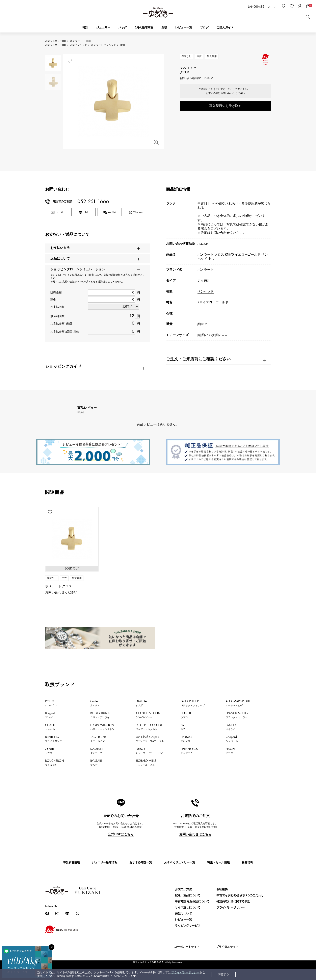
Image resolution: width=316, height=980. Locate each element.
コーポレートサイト (187, 947)
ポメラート (76, 41)
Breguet (50, 715)
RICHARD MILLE (146, 763)
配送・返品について (188, 895)
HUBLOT (186, 715)
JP (270, 7)
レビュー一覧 (183, 920)
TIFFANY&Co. (189, 751)
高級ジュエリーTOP (56, 41)
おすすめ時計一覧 (141, 862)
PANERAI (232, 727)
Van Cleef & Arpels (150, 739)
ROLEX (51, 703)
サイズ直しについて (188, 907)
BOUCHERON (55, 763)
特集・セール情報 (218, 862)
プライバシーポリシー (185, 972)
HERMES (186, 739)
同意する (223, 974)
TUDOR (150, 751)
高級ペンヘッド (79, 45)
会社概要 (222, 889)
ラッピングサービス (188, 926)
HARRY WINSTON (102, 727)
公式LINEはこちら (121, 834)
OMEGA (141, 703)
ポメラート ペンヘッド (103, 45)
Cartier (96, 703)
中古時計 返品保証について (192, 901)
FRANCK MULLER (237, 715)
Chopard (232, 739)
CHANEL (51, 727)
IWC (183, 727)
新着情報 (247, 862)
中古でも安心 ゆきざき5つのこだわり (240, 895)
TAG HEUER (99, 739)
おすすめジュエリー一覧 (180, 862)
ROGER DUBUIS (101, 715)
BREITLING (54, 739)
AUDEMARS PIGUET (239, 703)
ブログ (204, 28)
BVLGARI (96, 763)
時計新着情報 (71, 862)
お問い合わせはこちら (195, 834)
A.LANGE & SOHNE (149, 715)
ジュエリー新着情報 (105, 862)
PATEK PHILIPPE (193, 703)
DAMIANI (97, 751)
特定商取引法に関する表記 (233, 901)
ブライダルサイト (227, 947)
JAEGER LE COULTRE (149, 727)
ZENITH (50, 751)
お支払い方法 (183, 889)
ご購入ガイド (225, 28)
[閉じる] (52, 947)
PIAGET (231, 751)
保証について (183, 914)
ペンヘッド (206, 291)
